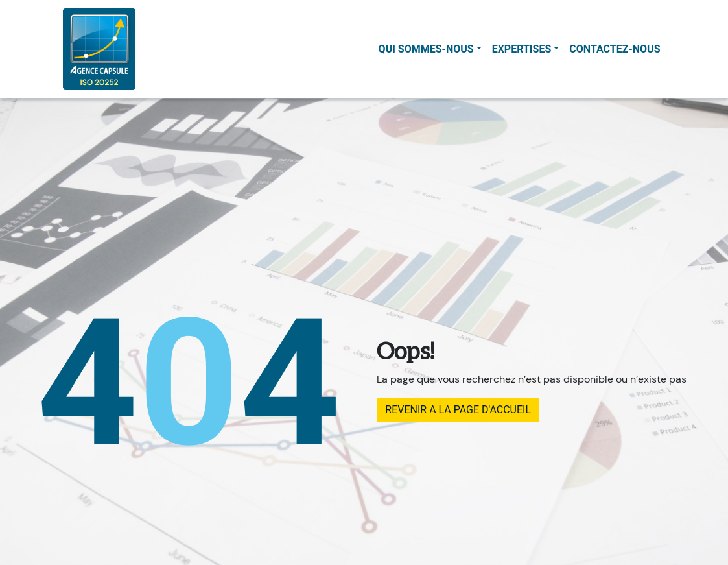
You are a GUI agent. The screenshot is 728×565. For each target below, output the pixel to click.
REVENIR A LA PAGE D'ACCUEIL (458, 410)
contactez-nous (615, 49)
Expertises (522, 49)
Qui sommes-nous (426, 49)
